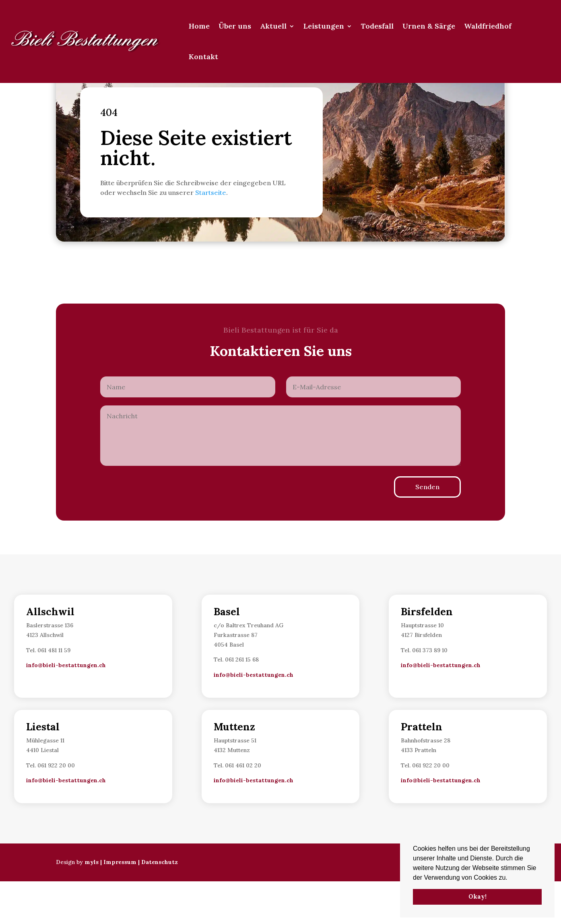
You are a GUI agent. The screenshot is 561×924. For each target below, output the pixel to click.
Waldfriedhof (488, 26)
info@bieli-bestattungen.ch (66, 708)
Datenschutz (160, 905)
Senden (427, 529)
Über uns (235, 26)
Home (199, 26)
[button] (510, 878)
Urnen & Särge (429, 26)
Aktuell (273, 26)
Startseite (211, 235)
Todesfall (377, 26)
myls (92, 905)
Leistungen (324, 26)
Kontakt (203, 57)
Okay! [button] (477, 897)
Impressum (120, 905)
